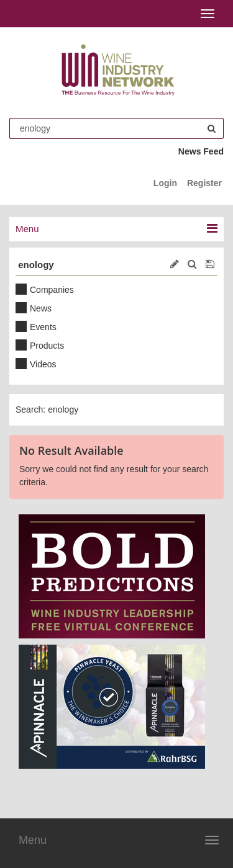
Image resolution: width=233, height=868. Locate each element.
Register (204, 183)
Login (165, 183)
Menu (33, 840)
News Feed (201, 151)
